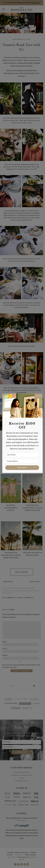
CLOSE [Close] (39, 396)
